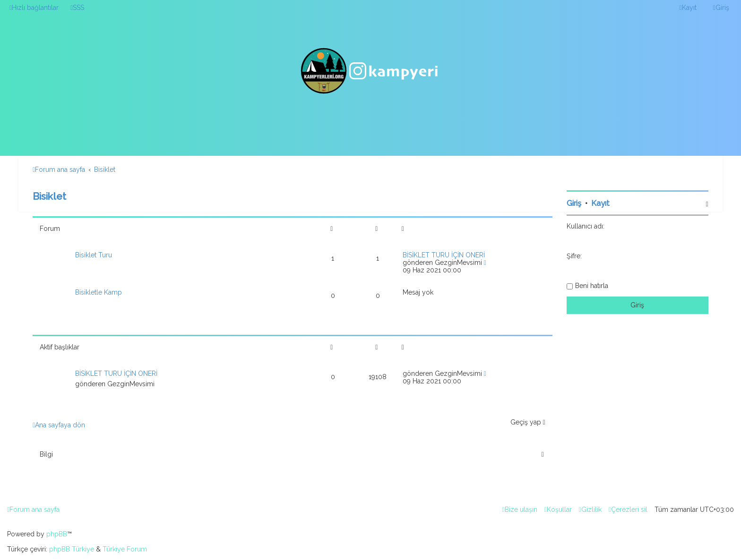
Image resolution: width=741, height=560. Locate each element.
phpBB (57, 534)
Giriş (574, 203)
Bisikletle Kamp (99, 292)
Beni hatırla (592, 286)
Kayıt (600, 203)
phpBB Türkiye (72, 549)
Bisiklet (49, 196)
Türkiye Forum (125, 549)
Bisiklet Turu (94, 255)
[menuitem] (77, 8)
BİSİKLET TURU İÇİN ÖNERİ (444, 255)
